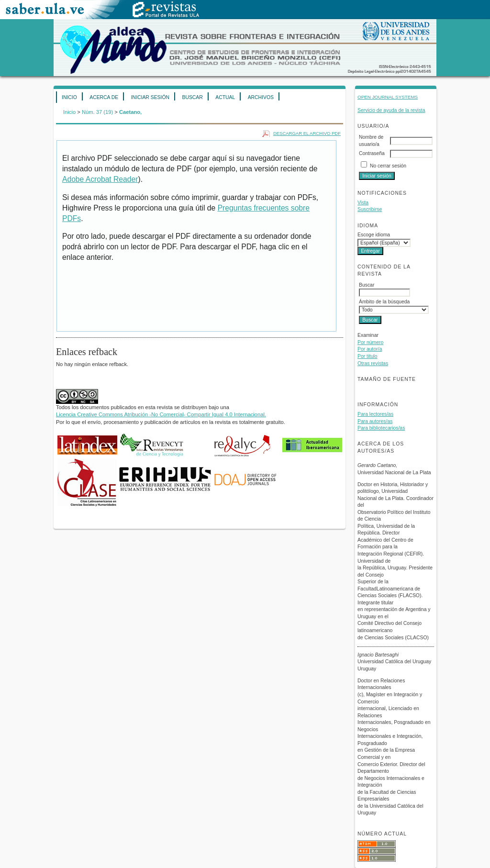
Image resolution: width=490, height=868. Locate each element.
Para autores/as (375, 421)
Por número (370, 342)
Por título (367, 356)
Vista (363, 203)
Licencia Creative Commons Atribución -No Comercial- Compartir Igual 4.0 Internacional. (161, 414)
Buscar (192, 97)
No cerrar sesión (388, 166)
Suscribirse (370, 209)
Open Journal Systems (388, 97)
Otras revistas (373, 363)
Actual (225, 97)
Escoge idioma (374, 235)
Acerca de (104, 97)
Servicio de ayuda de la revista (391, 110)
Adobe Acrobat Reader (100, 179)
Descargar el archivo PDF (307, 133)
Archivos (261, 97)
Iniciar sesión (150, 97)
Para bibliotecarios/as (381, 428)
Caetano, (130, 112)
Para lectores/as (375, 414)
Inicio (69, 97)
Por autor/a (370, 349)
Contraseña (372, 153)
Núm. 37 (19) (97, 112)
